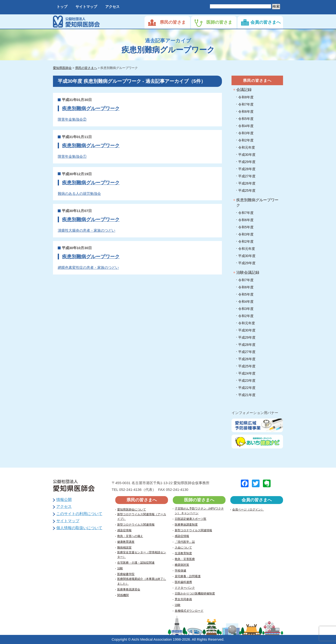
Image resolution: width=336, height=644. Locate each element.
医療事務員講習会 (129, 589)
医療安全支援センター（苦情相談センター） (142, 555)
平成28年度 (247, 169)
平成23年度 (247, 381)
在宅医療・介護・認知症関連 (136, 563)
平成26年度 (247, 183)
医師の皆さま (219, 22)
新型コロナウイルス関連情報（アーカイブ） (142, 517)
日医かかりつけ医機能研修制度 (195, 594)
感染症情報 (124, 530)
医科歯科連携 (183, 582)
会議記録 (244, 90)
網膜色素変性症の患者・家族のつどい (88, 267)
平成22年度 (247, 388)
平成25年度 (247, 190)
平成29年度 (247, 162)
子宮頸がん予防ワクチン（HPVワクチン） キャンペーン (199, 511)
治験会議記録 (248, 272)
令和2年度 (246, 140)
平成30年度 (247, 155)
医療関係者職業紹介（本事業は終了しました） (142, 581)
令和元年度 (247, 147)
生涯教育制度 (183, 553)
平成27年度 (247, 176)
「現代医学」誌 (185, 542)
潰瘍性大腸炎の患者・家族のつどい (87, 230)
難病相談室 (124, 548)
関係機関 (123, 595)
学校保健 (180, 571)
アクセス (112, 7)
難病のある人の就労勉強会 (79, 193)
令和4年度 (246, 126)
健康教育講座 (126, 542)
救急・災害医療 (185, 559)
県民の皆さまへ (257, 81)
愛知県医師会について (132, 510)
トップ (62, 7)
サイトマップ (86, 7)
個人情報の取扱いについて (79, 528)
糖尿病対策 (182, 565)
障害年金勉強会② (72, 119)
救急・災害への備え (130, 536)
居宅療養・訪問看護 (188, 576)
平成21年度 (247, 395)
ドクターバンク (185, 588)
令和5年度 (246, 119)
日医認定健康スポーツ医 (191, 519)
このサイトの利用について (79, 514)
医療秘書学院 (126, 574)
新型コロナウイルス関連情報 (136, 525)
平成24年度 (247, 373)
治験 (120, 568)
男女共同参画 (183, 599)
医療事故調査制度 (186, 525)
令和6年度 (246, 112)
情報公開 (64, 500)
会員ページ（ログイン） (248, 510)
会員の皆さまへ (266, 22)
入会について (183, 548)
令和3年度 (246, 133)
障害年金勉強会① (72, 156)
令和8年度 (246, 97)
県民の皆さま (173, 22)
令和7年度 (246, 104)
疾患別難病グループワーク (91, 108)
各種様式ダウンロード (189, 611)
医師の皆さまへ (199, 500)
